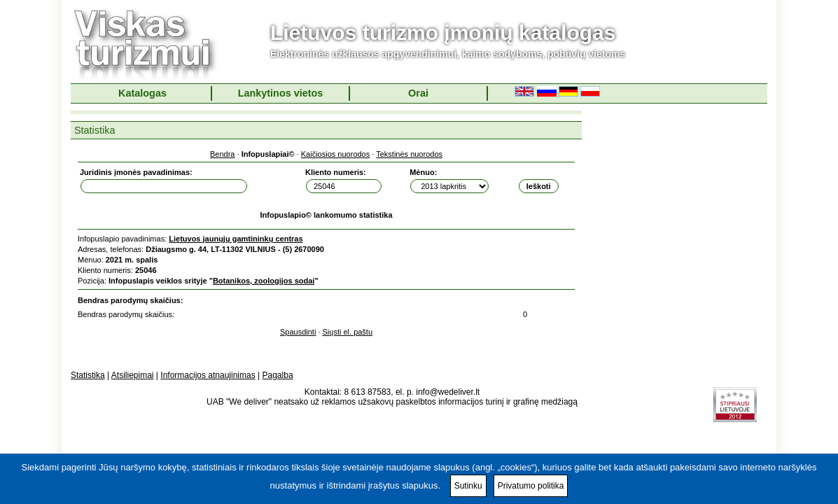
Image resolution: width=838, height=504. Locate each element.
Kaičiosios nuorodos (335, 154)
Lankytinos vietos (281, 93)
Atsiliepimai (133, 375)
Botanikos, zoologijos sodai (264, 281)
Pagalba (278, 375)
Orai (418, 93)
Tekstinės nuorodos (409, 154)
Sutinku (468, 486)
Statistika (88, 375)
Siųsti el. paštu (348, 332)
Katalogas (142, 93)
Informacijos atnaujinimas (208, 375)
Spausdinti (298, 332)
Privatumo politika (531, 486)
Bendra (222, 154)
